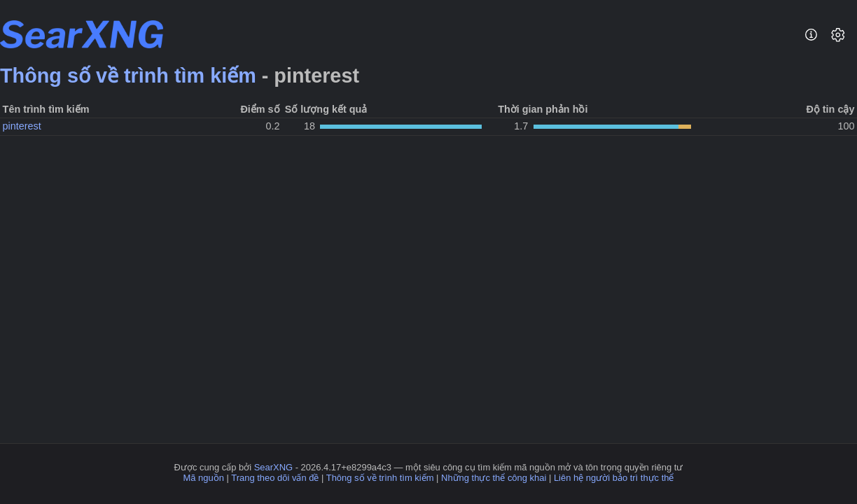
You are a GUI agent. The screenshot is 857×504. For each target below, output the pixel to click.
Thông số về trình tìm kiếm (128, 76)
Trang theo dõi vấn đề (275, 478)
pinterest (22, 126)
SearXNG (273, 467)
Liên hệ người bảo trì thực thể (614, 478)
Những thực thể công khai (494, 478)
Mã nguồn (204, 478)
